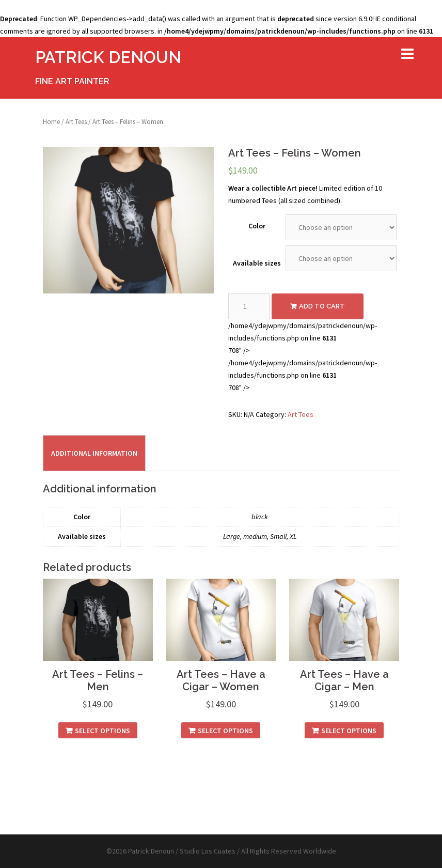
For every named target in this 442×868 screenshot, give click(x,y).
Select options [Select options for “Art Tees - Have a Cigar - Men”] (349, 731)
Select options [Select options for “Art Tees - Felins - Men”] (102, 731)
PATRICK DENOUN (108, 57)
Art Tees (76, 122)
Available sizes (257, 263)
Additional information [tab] (94, 453)
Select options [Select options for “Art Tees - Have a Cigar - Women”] (225, 731)
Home (51, 122)
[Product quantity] (249, 306)
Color (257, 226)
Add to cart (322, 306)
